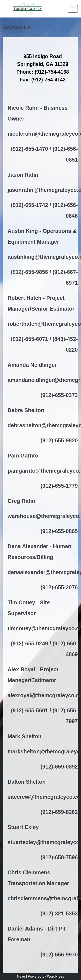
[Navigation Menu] (73, 9)
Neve (21, 976)
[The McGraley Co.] (27, 9)
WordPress (56, 976)
